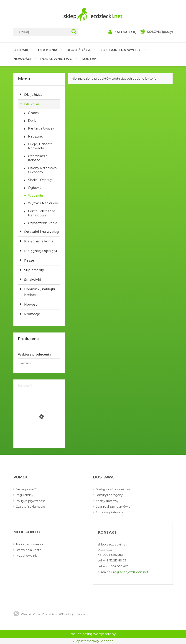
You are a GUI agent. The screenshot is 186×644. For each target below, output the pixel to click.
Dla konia (32, 104)
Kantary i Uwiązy (41, 128)
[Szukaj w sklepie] (43, 32)
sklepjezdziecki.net (112, 544)
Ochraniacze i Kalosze (39, 158)
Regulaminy (24, 495)
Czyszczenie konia (43, 223)
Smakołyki (33, 280)
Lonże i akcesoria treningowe (42, 213)
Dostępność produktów (113, 489)
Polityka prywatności (31, 501)
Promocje (32, 314)
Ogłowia (35, 188)
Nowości (31, 304)
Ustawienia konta (28, 550)
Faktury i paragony (109, 495)
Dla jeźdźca (33, 95)
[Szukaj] (74, 32)
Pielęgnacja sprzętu (41, 251)
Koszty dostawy (107, 501)
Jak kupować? (26, 489)
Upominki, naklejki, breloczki (40, 292)
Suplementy (34, 270)
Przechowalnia (27, 556)
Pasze (29, 260)
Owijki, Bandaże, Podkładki (41, 146)
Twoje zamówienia (29, 544)
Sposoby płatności (109, 512)
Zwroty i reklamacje (30, 506)
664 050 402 (120, 566)
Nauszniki (36, 136)
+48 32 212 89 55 (115, 560)
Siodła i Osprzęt (40, 180)
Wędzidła (35, 195)
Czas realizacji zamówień (114, 506)
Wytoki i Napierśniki (44, 203)
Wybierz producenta (35, 354)
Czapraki (35, 113)
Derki (32, 121)
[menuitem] (23, 50)
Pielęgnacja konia (39, 241)
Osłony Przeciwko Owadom (42, 170)
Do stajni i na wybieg (41, 232)
